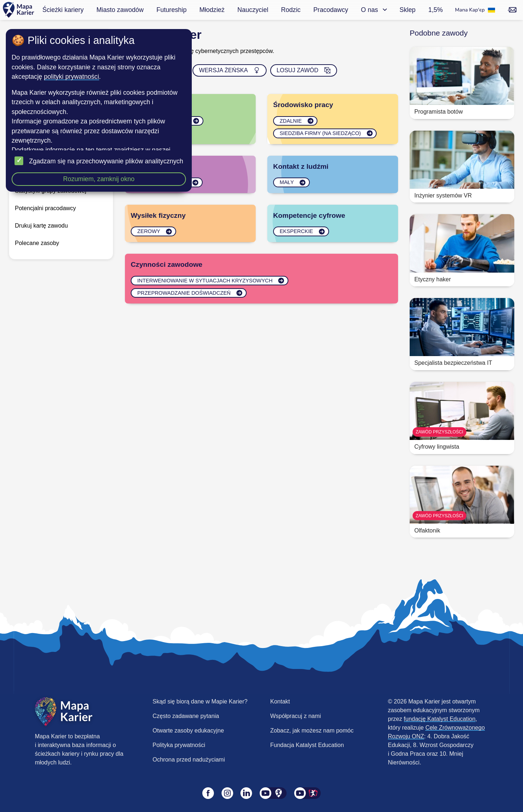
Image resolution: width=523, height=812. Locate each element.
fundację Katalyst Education (440, 719)
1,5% (435, 10)
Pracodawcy (331, 10)
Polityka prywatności (179, 745)
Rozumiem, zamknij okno (99, 179)
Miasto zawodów (120, 10)
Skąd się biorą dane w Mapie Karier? (200, 701)
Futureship (172, 10)
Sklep (408, 10)
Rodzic (291, 10)
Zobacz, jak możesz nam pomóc (312, 731)
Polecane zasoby (37, 243)
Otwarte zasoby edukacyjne (188, 731)
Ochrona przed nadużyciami (189, 760)
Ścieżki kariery (63, 10)
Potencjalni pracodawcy (45, 208)
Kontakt (280, 701)
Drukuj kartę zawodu (41, 226)
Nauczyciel (253, 10)
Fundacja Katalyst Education (307, 745)
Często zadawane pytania (186, 716)
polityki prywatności (72, 77)
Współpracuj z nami (296, 716)
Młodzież (212, 10)
